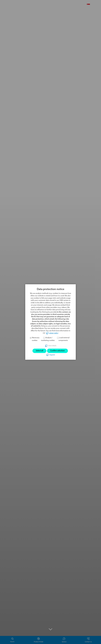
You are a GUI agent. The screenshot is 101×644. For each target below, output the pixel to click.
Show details (52, 345)
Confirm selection (58, 351)
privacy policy (54, 333)
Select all (38, 351)
